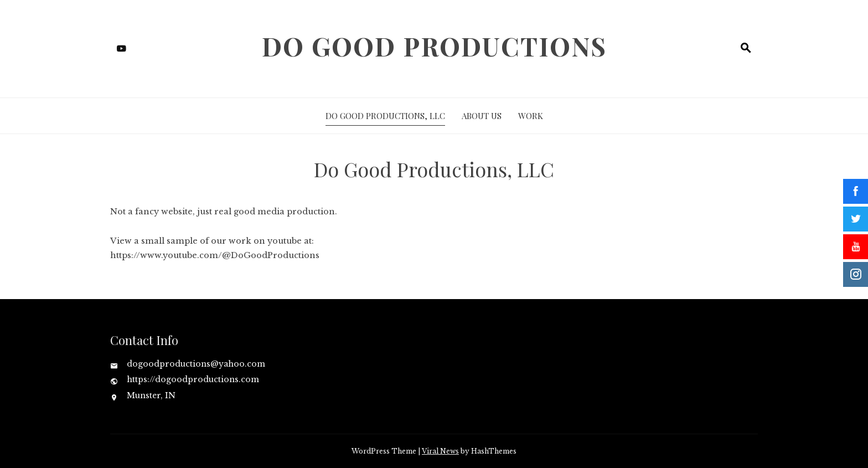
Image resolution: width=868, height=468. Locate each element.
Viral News (440, 451)
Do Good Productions (434, 46)
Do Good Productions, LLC (385, 116)
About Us (482, 116)
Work (531, 116)
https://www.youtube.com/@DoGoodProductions (215, 255)
